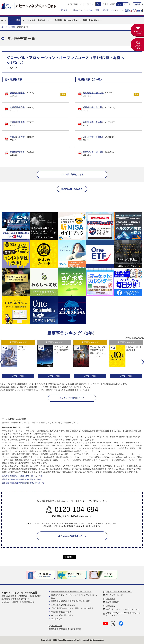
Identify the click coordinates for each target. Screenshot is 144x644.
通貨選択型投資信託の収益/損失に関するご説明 (22, 479)
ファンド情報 (10, 27)
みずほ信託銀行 (112, 602)
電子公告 (64, 10)
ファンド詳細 (18, 376)
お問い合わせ (77, 10)
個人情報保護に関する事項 (62, 615)
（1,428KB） (111, 109)
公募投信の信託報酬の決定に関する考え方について (23, 483)
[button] (1, 362)
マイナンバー (57, 626)
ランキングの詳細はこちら (72, 398)
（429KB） (34, 94)
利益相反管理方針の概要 (61, 612)
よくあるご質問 (93, 10)
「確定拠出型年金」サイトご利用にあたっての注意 (72, 608)
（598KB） (38, 109)
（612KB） (38, 139)
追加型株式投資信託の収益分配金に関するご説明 (22, 476)
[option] (18, 359)
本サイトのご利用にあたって (63, 605)
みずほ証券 (111, 606)
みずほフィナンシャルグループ (119, 592)
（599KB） (38, 124)
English (137, 4)
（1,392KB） (111, 124)
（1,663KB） (111, 139)
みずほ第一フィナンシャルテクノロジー (122, 609)
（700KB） (38, 154)
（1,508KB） (111, 154)
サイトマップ (118, 10)
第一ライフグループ (114, 595)
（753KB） (107, 94)
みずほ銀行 (111, 599)
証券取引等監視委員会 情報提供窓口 (66, 629)
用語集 (106, 10)
